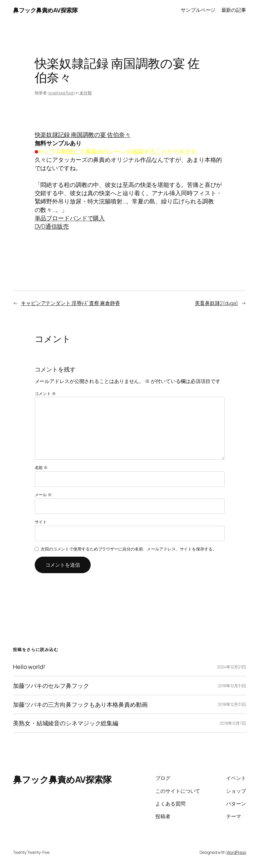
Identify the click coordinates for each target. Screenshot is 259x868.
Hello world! (29, 667)
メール (43, 495)
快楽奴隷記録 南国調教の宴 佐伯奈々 (83, 134)
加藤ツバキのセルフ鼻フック (51, 686)
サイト (41, 522)
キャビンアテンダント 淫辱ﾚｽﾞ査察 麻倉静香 (70, 303)
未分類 (86, 93)
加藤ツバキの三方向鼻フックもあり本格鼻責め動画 (80, 705)
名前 (41, 467)
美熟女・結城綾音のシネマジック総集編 (66, 723)
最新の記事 (234, 10)
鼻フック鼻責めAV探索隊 (45, 10)
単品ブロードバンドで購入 (70, 218)
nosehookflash (61, 93)
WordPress (236, 852)
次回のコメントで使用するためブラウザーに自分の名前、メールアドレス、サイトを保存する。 (129, 549)
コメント (45, 393)
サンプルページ (198, 10)
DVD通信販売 (52, 226)
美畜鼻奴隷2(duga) (216, 303)
